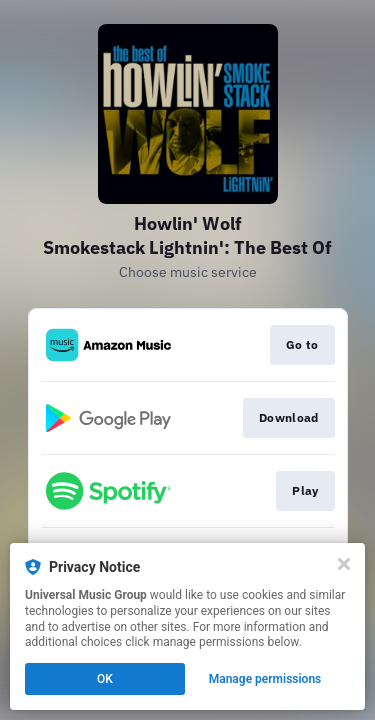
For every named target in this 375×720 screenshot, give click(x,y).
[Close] (344, 564)
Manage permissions (265, 679)
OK (105, 679)
